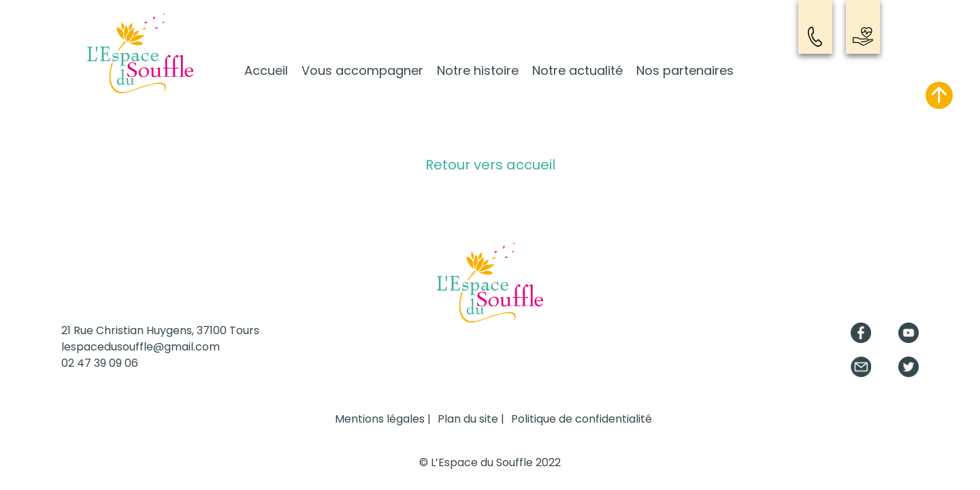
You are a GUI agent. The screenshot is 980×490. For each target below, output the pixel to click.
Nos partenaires (685, 70)
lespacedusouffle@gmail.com (141, 347)
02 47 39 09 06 (100, 363)
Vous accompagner (362, 70)
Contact (815, 37)
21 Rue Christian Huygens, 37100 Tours (160, 330)
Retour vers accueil (490, 165)
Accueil (266, 70)
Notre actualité (577, 70)
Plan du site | (471, 419)
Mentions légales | (383, 419)
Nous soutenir (863, 37)
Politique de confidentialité (582, 419)
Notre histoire (478, 70)
